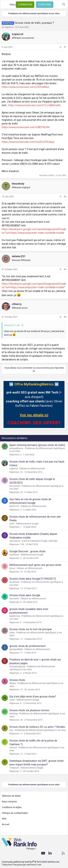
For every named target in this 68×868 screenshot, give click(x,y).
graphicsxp (15, 616)
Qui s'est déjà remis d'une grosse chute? (33, 697)
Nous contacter (9, 802)
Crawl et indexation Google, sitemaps (40, 541)
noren (12, 700)
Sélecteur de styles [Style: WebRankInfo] (11, 796)
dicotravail (15, 582)
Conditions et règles (12, 807)
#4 (65, 317)
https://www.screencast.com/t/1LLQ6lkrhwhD (34, 105)
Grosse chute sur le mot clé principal (31, 629)
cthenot (13, 748)
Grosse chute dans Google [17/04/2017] (33, 579)
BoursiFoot (15, 486)
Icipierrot (9, 27)
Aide (4, 819)
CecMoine (14, 555)
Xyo (11, 730)
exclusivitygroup (17, 667)
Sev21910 (14, 506)
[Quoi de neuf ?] (57, 4)
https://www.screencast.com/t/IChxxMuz (25, 87)
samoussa (15, 541)
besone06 (14, 599)
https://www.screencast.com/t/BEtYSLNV (26, 127)
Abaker (13, 683)
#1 (65, 47)
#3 (65, 269)
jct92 (12, 524)
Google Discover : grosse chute (27, 551)
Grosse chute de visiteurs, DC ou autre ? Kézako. (37, 727)
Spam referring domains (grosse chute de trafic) (37, 445)
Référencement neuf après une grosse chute (35, 565)
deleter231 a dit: (12, 325)
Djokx (12, 633)
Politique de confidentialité (15, 813)
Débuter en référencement (32, 469)
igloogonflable (16, 649)
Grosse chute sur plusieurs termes (29, 710)
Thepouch (14, 768)
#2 (65, 197)
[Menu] (5, 5)
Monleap (14, 714)
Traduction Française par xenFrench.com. (22, 865)
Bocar (12, 568)
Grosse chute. (17, 680)
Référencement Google (27, 524)
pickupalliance (16, 448)
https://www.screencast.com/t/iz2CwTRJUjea (28, 142)
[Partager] (60, 47)
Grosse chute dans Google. (25, 595)
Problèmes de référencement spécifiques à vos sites (40, 730)
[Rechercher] (64, 4)
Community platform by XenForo (31, 862)
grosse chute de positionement (27, 646)
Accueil (6, 824)
